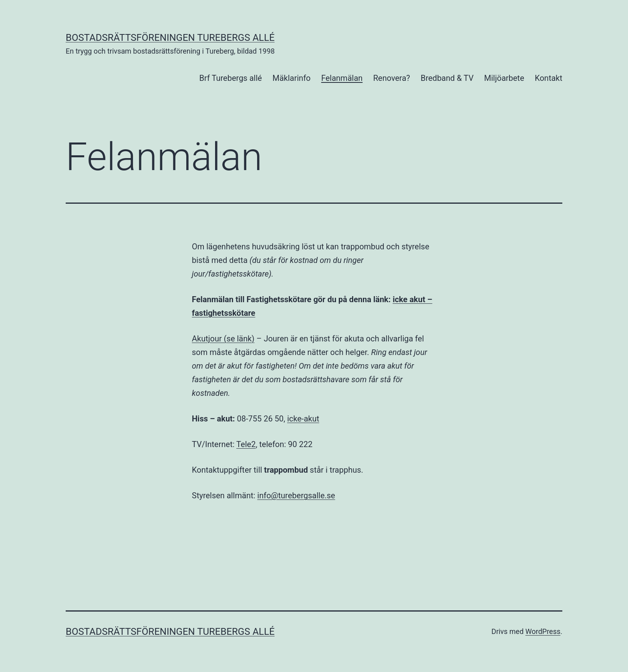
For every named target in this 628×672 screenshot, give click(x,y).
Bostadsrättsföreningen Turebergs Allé (170, 38)
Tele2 (246, 444)
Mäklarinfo (291, 78)
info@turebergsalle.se (296, 495)
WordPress (543, 631)
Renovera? (392, 78)
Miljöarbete (504, 78)
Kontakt (548, 78)
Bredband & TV (447, 78)
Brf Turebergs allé (231, 78)
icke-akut (303, 419)
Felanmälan (342, 78)
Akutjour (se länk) (223, 339)
